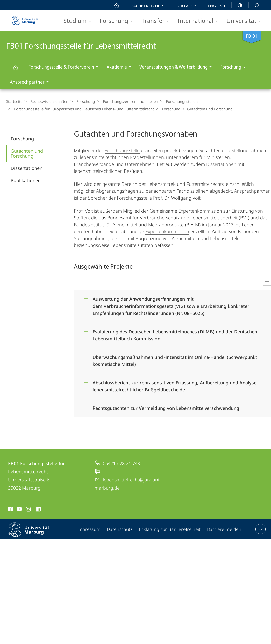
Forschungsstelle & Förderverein (65, 67)
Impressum (90, 530)
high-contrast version (237, 5)
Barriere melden (224, 530)
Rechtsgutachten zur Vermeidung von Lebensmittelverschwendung (167, 408)
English (217, 6)
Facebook (10, 510)
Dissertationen (27, 168)
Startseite (14, 101)
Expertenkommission (167, 231)
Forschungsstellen (177, 101)
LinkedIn (39, 510)
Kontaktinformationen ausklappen (260, 529)
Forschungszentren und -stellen (127, 101)
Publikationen (26, 180)
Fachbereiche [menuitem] (149, 6)
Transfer (157, 21)
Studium (79, 21)
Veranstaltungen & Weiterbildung (177, 67)
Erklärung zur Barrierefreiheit (171, 530)
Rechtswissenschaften (48, 101)
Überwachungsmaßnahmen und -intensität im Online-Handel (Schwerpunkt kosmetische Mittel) (175, 359)
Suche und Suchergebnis (254, 5)
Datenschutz (121, 530)
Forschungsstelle (122, 150)
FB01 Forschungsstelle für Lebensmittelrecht (18, 69)
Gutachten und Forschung (27, 153)
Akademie (120, 67)
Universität (245, 21)
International (199, 21)
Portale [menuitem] (187, 6)
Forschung (118, 21)
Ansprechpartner (31, 82)
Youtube (19, 510)
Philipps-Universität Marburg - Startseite (25, 19)
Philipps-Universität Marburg (33, 534)
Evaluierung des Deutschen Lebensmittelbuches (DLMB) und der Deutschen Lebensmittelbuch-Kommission (175, 333)
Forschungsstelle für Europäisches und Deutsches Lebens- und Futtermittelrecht (83, 109)
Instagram (29, 510)
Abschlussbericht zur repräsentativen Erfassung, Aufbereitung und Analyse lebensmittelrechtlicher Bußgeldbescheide (175, 384)
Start (114, 5)
